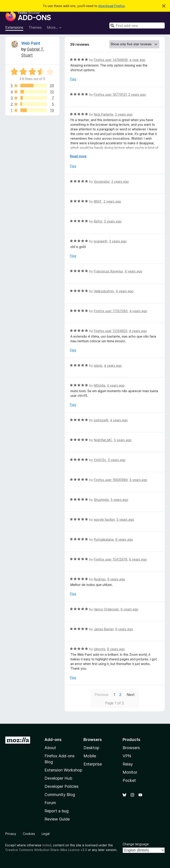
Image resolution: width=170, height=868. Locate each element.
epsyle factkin (104, 519)
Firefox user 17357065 (111, 311)
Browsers (131, 748)
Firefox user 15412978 (111, 559)
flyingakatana (104, 539)
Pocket (129, 780)
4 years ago (133, 271)
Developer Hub (58, 778)
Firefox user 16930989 (111, 480)
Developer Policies (62, 786)
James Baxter (104, 629)
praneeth (101, 241)
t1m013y (100, 460)
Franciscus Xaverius (108, 271)
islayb (98, 366)
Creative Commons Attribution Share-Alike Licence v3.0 (46, 850)
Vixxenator (102, 181)
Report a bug (57, 811)
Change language (136, 844)
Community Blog (60, 795)
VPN (127, 756)
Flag (73, 79)
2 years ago (137, 94)
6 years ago (124, 539)
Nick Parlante (104, 114)
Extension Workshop (63, 770)
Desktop (91, 748)
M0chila (99, 385)
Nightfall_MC (103, 440)
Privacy (11, 834)
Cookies (29, 834)
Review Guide (57, 819)
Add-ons (53, 740)
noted (47, 845)
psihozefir (101, 420)
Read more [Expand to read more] (78, 156)
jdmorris (100, 649)
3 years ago (113, 221)
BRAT (98, 201)
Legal (46, 834)
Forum (50, 803)
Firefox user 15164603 (111, 331)
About (50, 748)
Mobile (90, 756)
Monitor (130, 772)
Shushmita (101, 500)
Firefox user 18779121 (110, 94)
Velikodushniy (104, 291)
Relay (128, 764)
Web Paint (31, 43)
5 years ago (123, 440)
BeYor (98, 221)
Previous (101, 695)
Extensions (14, 27)
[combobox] (137, 26)
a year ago (137, 60)
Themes (35, 27)
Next (131, 695)
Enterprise (93, 764)
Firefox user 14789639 (111, 60)
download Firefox (112, 6)
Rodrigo (100, 579)
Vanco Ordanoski (106, 609)
